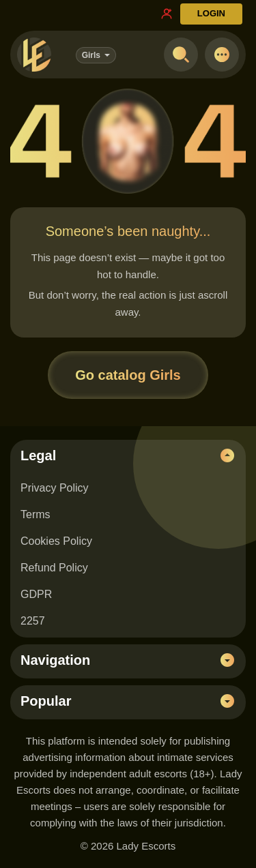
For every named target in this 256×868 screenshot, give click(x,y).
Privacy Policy (55, 488)
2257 (33, 621)
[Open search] (181, 55)
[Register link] (167, 14)
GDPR (36, 594)
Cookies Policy (56, 541)
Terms (35, 514)
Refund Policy (54, 568)
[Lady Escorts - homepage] (34, 55)
